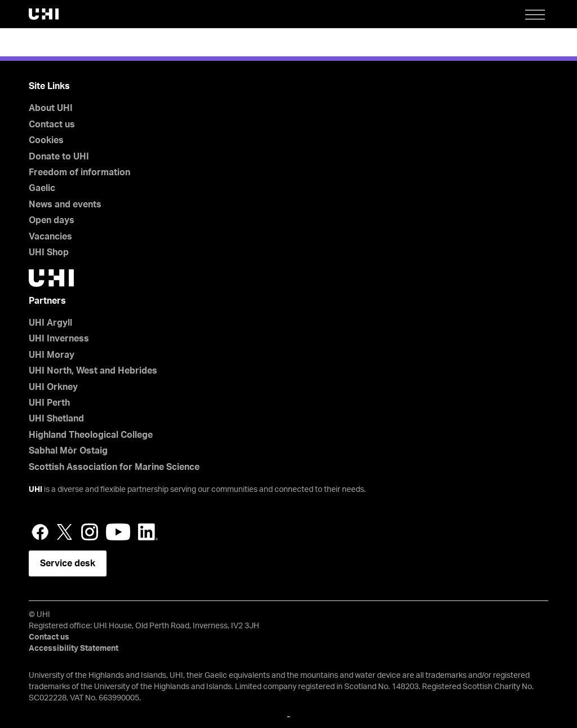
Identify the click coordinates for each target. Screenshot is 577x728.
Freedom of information (79, 172)
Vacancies (50, 237)
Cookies (46, 140)
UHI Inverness (59, 339)
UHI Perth (49, 403)
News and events (65, 205)
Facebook (40, 532)
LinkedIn (148, 532)
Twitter (65, 532)
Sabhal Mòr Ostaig (68, 451)
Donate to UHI (59, 157)
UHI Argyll (50, 323)
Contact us (52, 125)
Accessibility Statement (74, 649)
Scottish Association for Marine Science (114, 467)
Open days (52, 220)
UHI (35, 490)
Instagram (90, 532)
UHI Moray (52, 355)
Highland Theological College (91, 435)
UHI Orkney (53, 387)
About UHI (51, 108)
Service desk (68, 563)
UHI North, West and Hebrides (93, 371)
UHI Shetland (56, 419)
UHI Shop (49, 252)
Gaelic (42, 188)
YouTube (118, 532)
